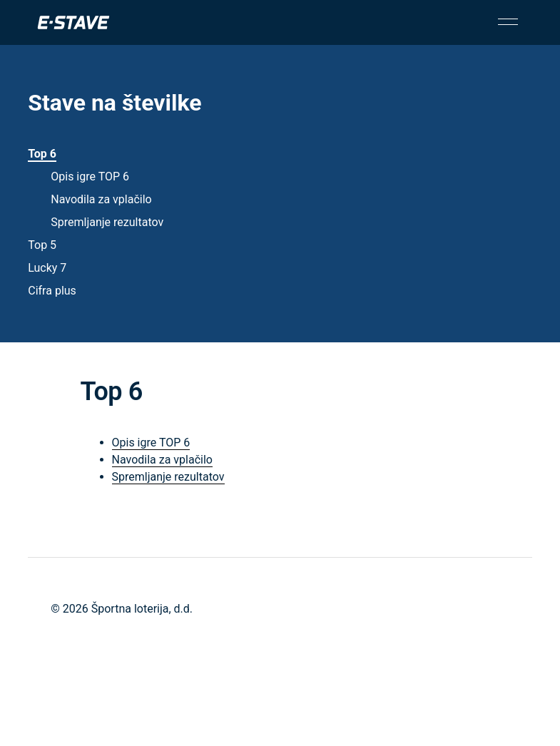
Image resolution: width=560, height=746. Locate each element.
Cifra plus (52, 291)
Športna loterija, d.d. (142, 609)
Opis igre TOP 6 (90, 177)
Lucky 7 (47, 268)
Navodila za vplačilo (101, 199)
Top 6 (42, 154)
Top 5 (42, 245)
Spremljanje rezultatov (107, 222)
